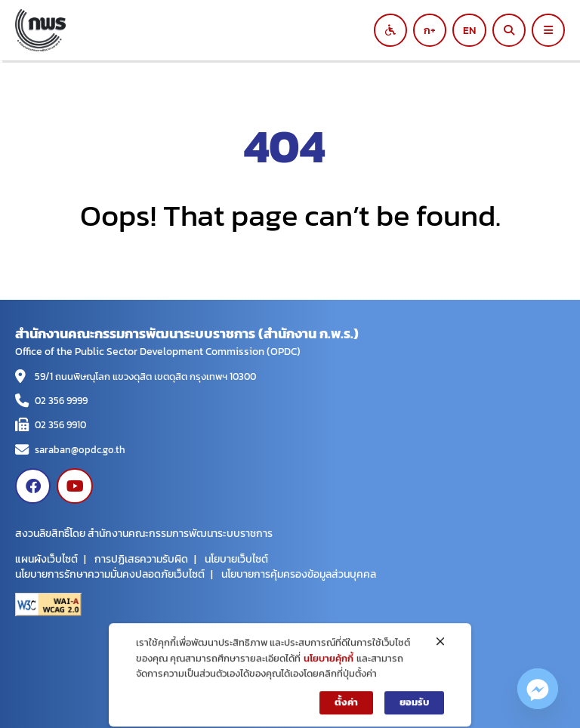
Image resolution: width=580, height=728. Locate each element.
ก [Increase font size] (427, 30)
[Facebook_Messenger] (538, 689)
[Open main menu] (548, 30)
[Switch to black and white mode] (390, 30)
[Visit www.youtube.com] (74, 486)
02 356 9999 (61, 401)
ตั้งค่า (346, 710)
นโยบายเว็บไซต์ (236, 559)
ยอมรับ (414, 710)
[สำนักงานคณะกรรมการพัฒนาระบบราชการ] (207, 30)
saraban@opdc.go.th (80, 450)
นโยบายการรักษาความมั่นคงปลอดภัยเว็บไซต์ (110, 574)
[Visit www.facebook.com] (33, 486)
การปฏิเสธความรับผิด (141, 559)
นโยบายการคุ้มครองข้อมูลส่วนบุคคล (299, 574)
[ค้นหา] (509, 30)
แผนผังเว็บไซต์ (46, 559)
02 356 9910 (60, 425)
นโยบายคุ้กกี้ (329, 666)
